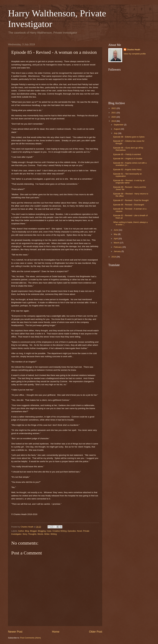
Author (21, 531)
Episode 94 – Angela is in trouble (128, 159)
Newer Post (15, 632)
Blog (27, 531)
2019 (114, 121)
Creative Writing (59, 531)
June (116, 230)
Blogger (33, 531)
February (118, 247)
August (117, 129)
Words (40, 534)
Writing (54, 534)
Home (56, 632)
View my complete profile (135, 54)
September (119, 125)
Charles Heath (134, 50)
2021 (114, 113)
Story (25, 534)
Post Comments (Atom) (31, 638)
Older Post (96, 632)
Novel (80, 531)
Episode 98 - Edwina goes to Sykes (129, 137)
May (116, 234)
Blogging (42, 531)
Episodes (72, 531)
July (116, 133)
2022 (114, 108)
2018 (114, 257)
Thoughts (32, 534)
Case (49, 531)
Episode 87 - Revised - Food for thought (131, 200)
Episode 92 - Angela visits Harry (127, 169)
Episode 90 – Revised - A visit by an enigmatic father (129, 182)
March (117, 243)
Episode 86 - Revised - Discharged (129, 205)
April (116, 239)
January (117, 251)
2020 (114, 117)
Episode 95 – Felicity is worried (127, 154)
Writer (47, 534)
